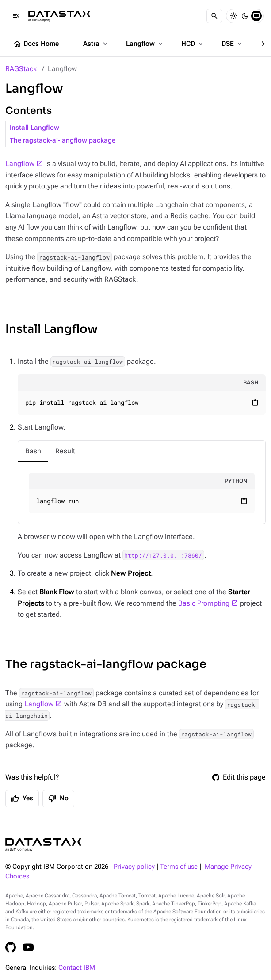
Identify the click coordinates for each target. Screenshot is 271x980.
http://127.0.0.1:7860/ (163, 555)
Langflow (145, 44)
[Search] (214, 16)
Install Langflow (34, 128)
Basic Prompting (204, 603)
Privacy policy (134, 867)
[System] (256, 16)
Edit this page (239, 777)
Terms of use (179, 867)
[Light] (233, 16)
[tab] (33, 451)
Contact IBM (77, 968)
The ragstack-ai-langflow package (63, 141)
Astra (96, 44)
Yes (22, 799)
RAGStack (21, 69)
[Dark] (245, 16)
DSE (233, 44)
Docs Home (36, 44)
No (58, 799)
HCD (193, 44)
